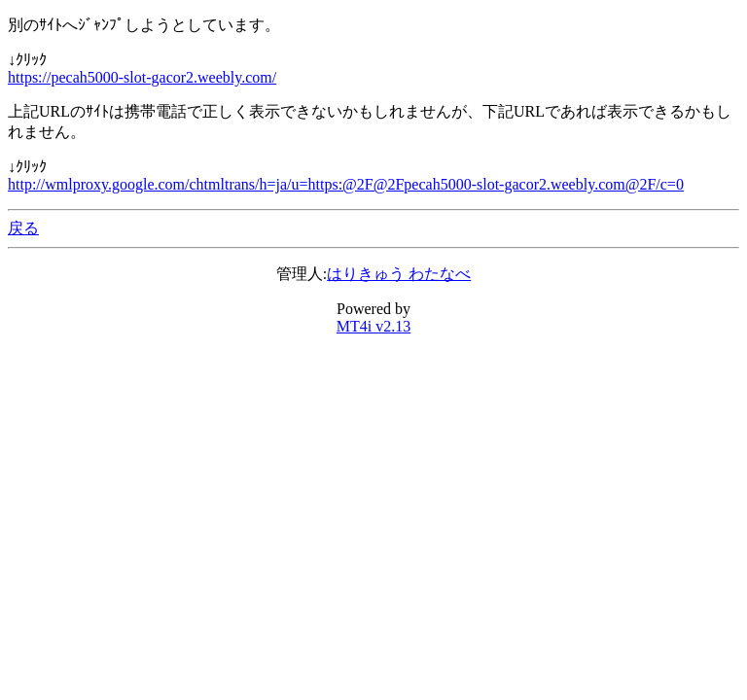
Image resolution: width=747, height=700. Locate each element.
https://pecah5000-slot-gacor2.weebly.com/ (142, 77)
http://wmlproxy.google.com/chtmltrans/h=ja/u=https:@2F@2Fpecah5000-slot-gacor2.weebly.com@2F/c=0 (346, 184)
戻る (23, 228)
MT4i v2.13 (373, 326)
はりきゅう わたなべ (399, 274)
